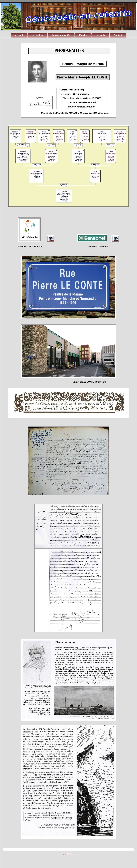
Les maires (37, 35)
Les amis (100, 35)
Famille (83, 35)
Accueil (19, 35)
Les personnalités (61, 35)
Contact (118, 35)
